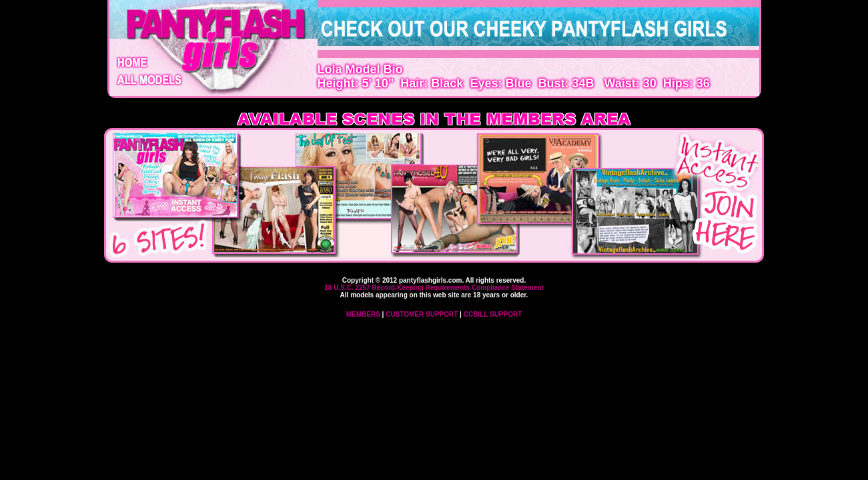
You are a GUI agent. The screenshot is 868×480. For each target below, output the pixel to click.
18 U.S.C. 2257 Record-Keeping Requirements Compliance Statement (434, 288)
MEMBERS (364, 314)
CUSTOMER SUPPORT (422, 314)
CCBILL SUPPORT (493, 314)
